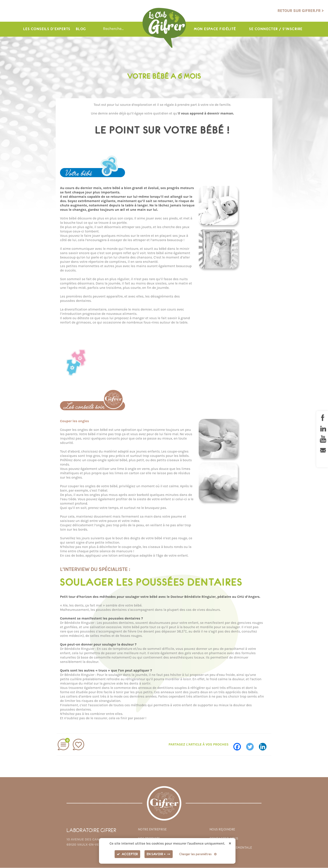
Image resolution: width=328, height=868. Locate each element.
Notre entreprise (152, 830)
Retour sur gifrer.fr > (301, 11)
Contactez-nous (224, 839)
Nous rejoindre (222, 830)
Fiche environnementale (231, 848)
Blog (81, 29)
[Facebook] (239, 745)
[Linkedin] (265, 745)
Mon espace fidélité (215, 29)
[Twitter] (252, 745)
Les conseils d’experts (47, 29)
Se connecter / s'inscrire (276, 29)
